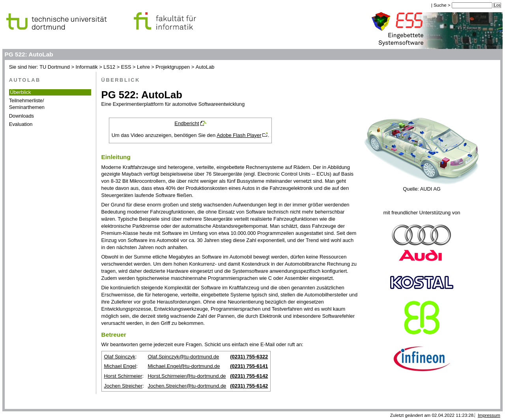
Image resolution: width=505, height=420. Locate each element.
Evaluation (21, 124)
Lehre (143, 67)
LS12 (109, 67)
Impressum (489, 415)
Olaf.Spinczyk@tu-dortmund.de (183, 357)
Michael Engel (120, 366)
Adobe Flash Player (239, 135)
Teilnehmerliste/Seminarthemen (27, 104)
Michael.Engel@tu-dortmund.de (184, 366)
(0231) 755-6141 (249, 366)
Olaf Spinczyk (119, 357)
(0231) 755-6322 (249, 357)
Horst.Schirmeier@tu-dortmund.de (187, 376)
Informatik (87, 67)
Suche (441, 5)
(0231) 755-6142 (249, 376)
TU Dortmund (55, 67)
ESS (126, 67)
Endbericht (187, 123)
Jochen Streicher (123, 386)
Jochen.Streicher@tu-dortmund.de (187, 386)
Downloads (22, 116)
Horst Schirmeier (123, 376)
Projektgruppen (173, 67)
